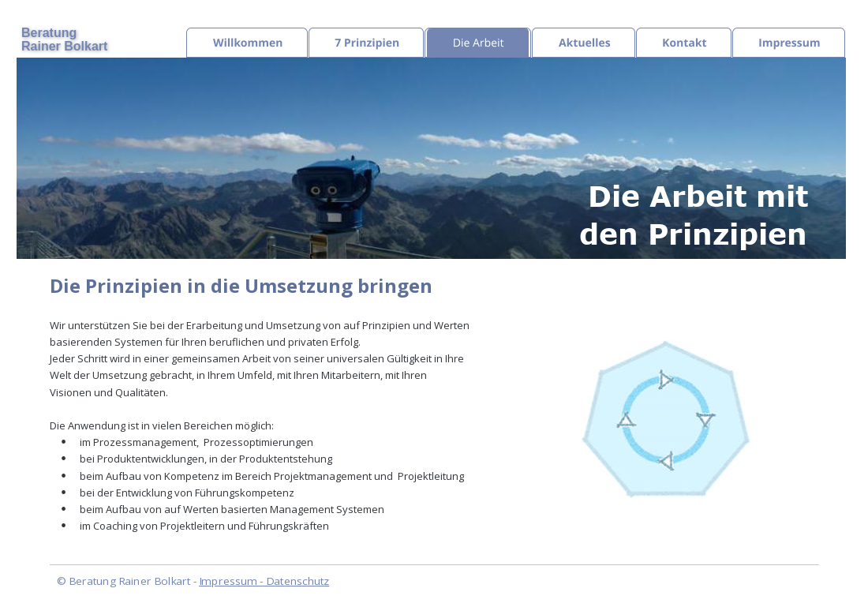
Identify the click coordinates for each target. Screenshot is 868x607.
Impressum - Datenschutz (264, 581)
